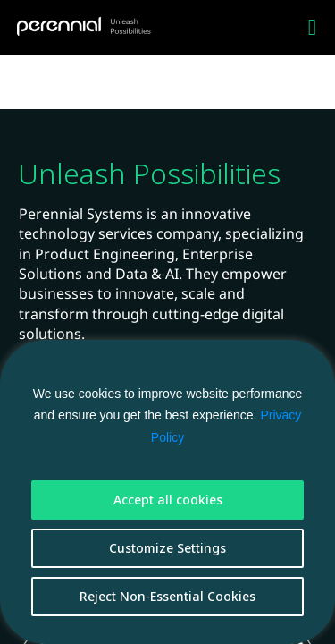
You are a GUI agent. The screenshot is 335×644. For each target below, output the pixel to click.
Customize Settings (167, 548)
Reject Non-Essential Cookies (167, 596)
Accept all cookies (168, 500)
